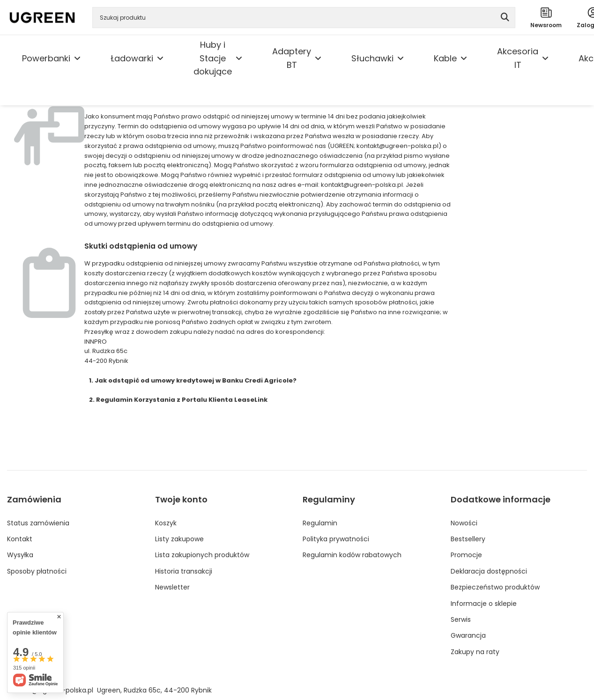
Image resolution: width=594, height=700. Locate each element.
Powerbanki (46, 58)
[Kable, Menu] (464, 59)
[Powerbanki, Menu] (77, 59)
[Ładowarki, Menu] (160, 59)
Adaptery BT (292, 58)
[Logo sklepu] (42, 18)
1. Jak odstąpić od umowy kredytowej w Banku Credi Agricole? (193, 380)
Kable (445, 58)
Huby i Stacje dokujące (213, 58)
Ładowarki (132, 58)
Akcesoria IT (518, 58)
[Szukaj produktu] (304, 18)
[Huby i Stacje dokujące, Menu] (239, 59)
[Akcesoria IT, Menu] (545, 59)
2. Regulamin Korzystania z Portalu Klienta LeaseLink (178, 400)
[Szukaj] (505, 18)
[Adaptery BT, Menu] (318, 59)
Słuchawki (372, 58)
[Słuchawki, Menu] (401, 59)
